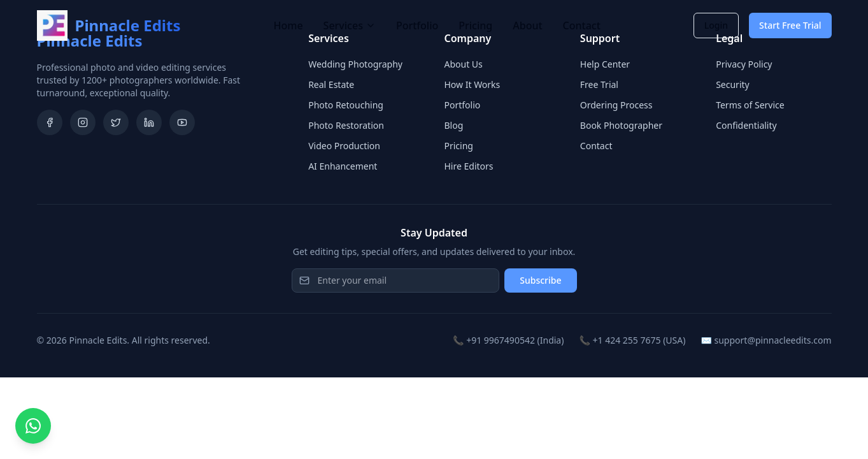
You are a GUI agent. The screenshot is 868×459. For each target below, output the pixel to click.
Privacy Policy (744, 64)
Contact (582, 25)
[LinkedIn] (149, 122)
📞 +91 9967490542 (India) (508, 340)
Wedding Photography (355, 64)
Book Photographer (621, 125)
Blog (453, 125)
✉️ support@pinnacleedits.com (766, 340)
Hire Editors (468, 166)
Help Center (605, 64)
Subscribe (540, 280)
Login (716, 25)
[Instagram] (83, 122)
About (527, 25)
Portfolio (417, 25)
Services (350, 25)
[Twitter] (116, 122)
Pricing (475, 25)
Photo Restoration (346, 125)
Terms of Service (750, 105)
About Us (463, 64)
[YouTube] (182, 122)
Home (288, 25)
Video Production (344, 146)
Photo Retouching (346, 105)
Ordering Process (616, 105)
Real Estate (331, 84)
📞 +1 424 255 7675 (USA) (632, 340)
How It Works (472, 84)
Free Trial (599, 84)
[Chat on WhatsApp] (33, 426)
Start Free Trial (790, 25)
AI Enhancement (343, 166)
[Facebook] (50, 122)
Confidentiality (746, 125)
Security (733, 84)
